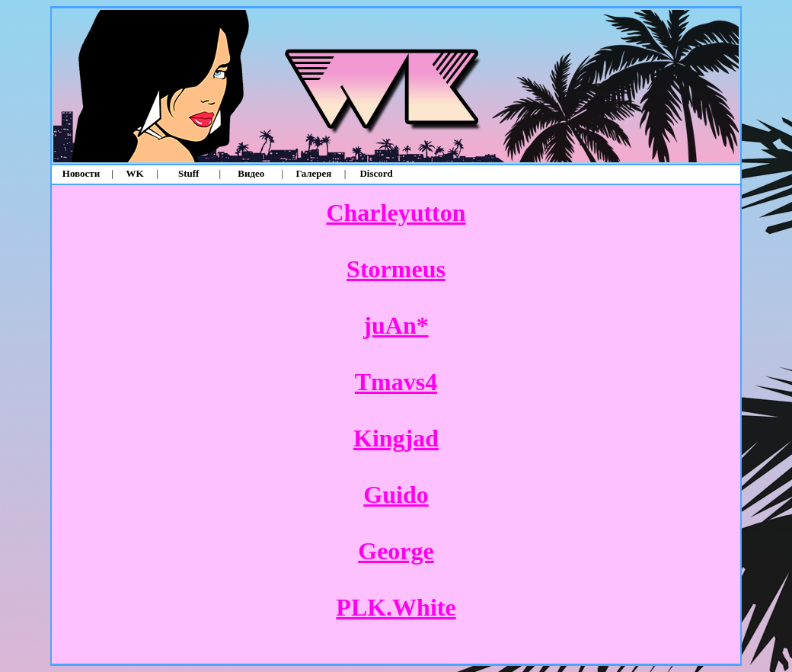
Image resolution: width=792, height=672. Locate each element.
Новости (81, 173)
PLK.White (396, 607)
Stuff (188, 173)
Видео (251, 173)
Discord (376, 173)
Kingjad (396, 438)
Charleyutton (396, 213)
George (396, 551)
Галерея (314, 173)
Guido (396, 494)
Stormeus (396, 269)
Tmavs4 (396, 382)
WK (135, 173)
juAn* (396, 325)
